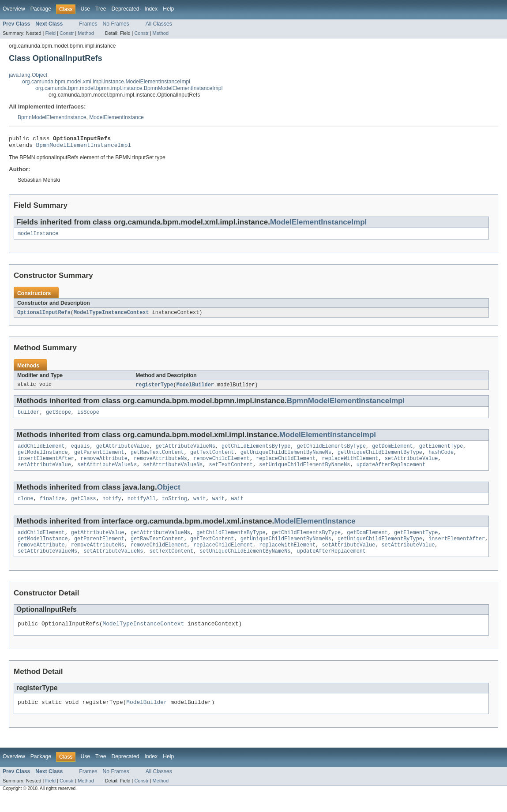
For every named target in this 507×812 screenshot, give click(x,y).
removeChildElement (222, 466)
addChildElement (41, 452)
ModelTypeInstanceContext (111, 316)
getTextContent (212, 459)
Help (168, 9)
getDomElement (392, 452)
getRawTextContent (157, 459)
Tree (101, 9)
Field (50, 33)
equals (81, 452)
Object (169, 496)
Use (85, 9)
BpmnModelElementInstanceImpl (84, 147)
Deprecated (126, 9)
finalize (52, 508)
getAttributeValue (123, 452)
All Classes (159, 24)
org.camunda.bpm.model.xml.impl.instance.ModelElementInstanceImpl (106, 82)
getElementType (441, 452)
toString (175, 508)
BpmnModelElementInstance (52, 117)
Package (41, 9)
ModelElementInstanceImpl (318, 225)
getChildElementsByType (256, 452)
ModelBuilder (195, 389)
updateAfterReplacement (391, 473)
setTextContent (231, 473)
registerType (154, 389)
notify (112, 508)
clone (26, 508)
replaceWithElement (350, 466)
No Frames (116, 24)
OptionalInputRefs (44, 316)
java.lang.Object (28, 75)
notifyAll (142, 508)
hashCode (441, 459)
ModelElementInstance (116, 117)
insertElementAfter (46, 466)
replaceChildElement (286, 466)
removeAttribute (104, 466)
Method (86, 33)
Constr (67, 33)
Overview (14, 9)
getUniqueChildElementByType (380, 459)
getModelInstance (43, 459)
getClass (84, 508)
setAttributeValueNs (107, 473)
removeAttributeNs (160, 466)
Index (151, 9)
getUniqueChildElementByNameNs (286, 459)
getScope (58, 417)
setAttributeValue (411, 466)
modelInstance (38, 237)
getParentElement (99, 459)
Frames (88, 24)
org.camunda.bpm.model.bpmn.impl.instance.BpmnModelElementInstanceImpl (129, 88)
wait (199, 508)
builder (29, 417)
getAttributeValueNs (186, 452)
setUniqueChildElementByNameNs (304, 473)
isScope (88, 417)
